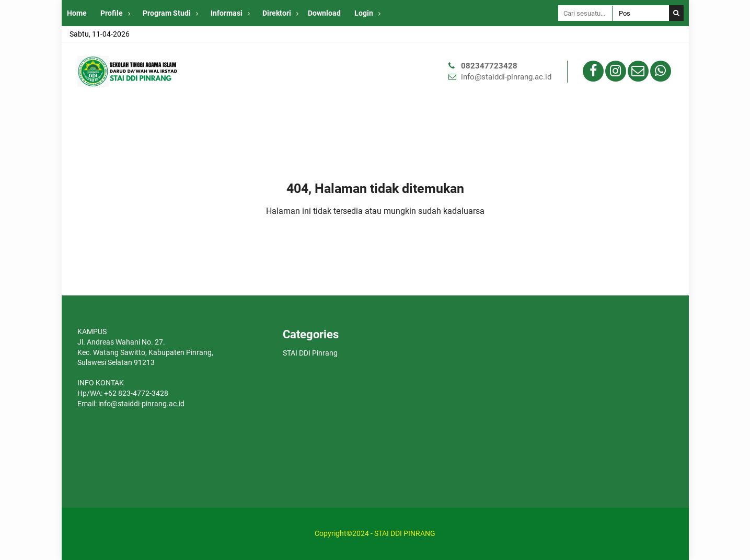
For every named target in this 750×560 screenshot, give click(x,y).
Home (77, 13)
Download (324, 13)
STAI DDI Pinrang (310, 353)
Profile (112, 13)
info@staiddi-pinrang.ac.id (506, 77)
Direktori (277, 13)
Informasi (227, 13)
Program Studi (167, 13)
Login (364, 13)
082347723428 (489, 66)
